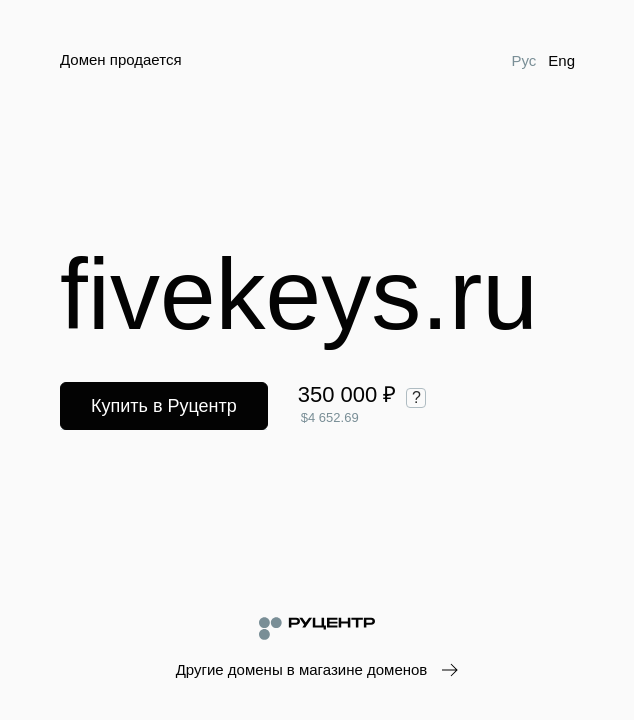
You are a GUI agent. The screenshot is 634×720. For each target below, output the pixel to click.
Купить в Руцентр (164, 406)
